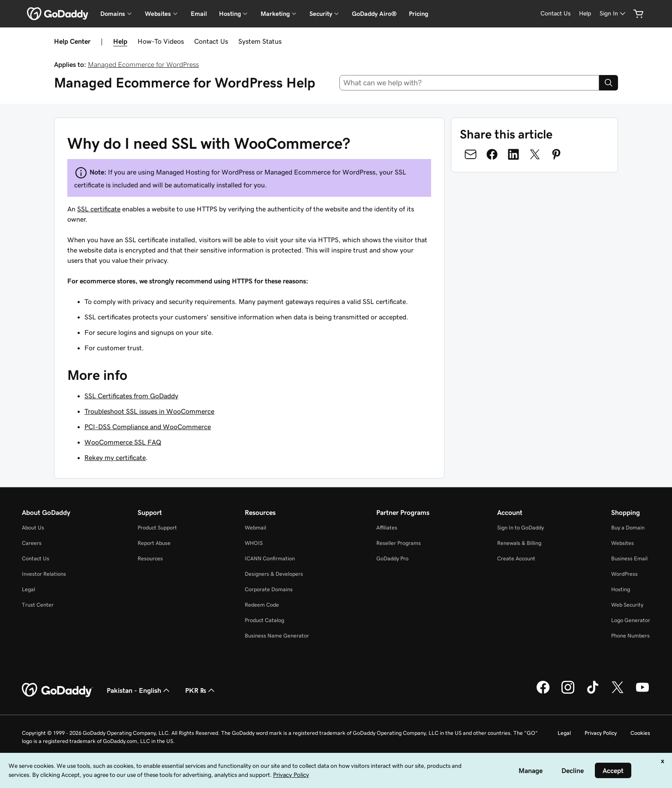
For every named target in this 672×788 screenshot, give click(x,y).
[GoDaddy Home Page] (57, 690)
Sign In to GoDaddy (520, 528)
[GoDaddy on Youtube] (642, 692)
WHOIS (254, 543)
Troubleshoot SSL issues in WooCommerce (149, 411)
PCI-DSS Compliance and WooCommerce (148, 427)
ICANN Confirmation (270, 558)
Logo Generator (631, 620)
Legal (28, 589)
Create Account (516, 558)
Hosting (621, 589)
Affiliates (387, 528)
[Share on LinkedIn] (513, 154)
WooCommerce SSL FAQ (123, 442)
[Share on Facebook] (492, 154)
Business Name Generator (277, 636)
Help (120, 41)
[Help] (585, 14)
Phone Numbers (630, 636)
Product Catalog (264, 620)
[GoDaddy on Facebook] (543, 692)
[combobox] (469, 83)
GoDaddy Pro (392, 558)
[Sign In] (613, 14)
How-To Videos (161, 41)
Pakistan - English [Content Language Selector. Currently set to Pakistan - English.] (139, 690)
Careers (32, 543)
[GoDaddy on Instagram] (568, 692)
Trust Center (38, 605)
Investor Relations (44, 574)
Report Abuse (154, 543)
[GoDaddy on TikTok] (593, 692)
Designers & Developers (274, 574)
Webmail (255, 528)
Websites (622, 543)
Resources (150, 558)
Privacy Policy (601, 733)
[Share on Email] (471, 154)
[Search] (609, 83)
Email (199, 14)
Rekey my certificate (115, 457)
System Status (260, 41)
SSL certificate (99, 209)
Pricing (418, 14)
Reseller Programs (399, 543)
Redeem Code (262, 605)
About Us (33, 528)
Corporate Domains (269, 589)
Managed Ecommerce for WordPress (143, 64)
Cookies (640, 733)
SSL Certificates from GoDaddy (131, 396)
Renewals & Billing (519, 543)
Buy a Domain (628, 528)
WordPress (624, 574)
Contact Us (211, 41)
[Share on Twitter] (535, 154)
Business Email (629, 558)
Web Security (627, 605)
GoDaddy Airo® (374, 14)
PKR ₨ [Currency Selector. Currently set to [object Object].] (201, 690)
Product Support (157, 528)
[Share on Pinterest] (556, 154)
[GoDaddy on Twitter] (618, 692)
